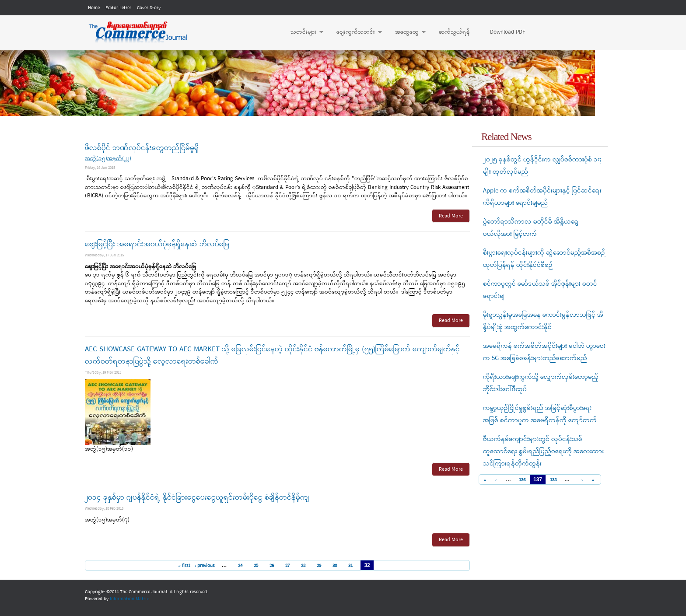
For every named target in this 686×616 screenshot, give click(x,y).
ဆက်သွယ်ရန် (454, 32)
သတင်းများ (303, 32)
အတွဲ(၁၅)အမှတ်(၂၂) (108, 159)
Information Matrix (129, 599)
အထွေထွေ (406, 32)
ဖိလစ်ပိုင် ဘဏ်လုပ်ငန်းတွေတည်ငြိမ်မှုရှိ (142, 148)
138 (553, 480)
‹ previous (205, 566)
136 (522, 480)
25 (256, 566)
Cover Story (149, 8)
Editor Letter (118, 8)
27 (287, 566)
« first (184, 566)
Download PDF (507, 32)
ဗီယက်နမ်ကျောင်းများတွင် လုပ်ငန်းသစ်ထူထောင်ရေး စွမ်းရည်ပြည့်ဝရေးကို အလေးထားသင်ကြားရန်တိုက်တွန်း (543, 451)
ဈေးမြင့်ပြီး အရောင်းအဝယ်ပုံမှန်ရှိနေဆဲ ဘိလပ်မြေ (157, 244)
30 (335, 566)
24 (240, 566)
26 (272, 566)
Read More (451, 216)
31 (350, 566)
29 (319, 566)
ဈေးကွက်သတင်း (355, 32)
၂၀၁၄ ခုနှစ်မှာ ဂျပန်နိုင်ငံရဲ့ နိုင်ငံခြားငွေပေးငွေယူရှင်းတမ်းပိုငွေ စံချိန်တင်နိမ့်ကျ (197, 498)
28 (303, 566)
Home (94, 8)
